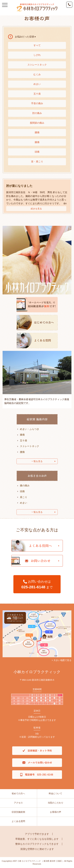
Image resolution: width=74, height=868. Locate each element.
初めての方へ (18, 793)
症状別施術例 (18, 812)
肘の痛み (37, 113)
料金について (55, 793)
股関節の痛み (37, 123)
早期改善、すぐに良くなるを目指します (37, 839)
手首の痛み (37, 103)
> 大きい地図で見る (62, 660)
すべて (37, 45)
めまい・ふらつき (30, 429)
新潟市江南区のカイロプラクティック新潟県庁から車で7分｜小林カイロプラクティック (37, 8)
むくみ (37, 74)
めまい (37, 84)
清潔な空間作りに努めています (37, 849)
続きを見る (36, 209)
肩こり (24, 497)
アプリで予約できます (37, 834)
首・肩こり (37, 161)
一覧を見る (37, 461)
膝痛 (37, 142)
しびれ (37, 55)
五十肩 (37, 94)
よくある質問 (18, 821)
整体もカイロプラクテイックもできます (37, 844)
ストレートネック (37, 65)
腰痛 (37, 132)
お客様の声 (56, 812)
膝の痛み (25, 485)
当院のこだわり (56, 803)
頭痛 (37, 152)
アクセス (18, 803)
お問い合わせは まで (37, 584)
